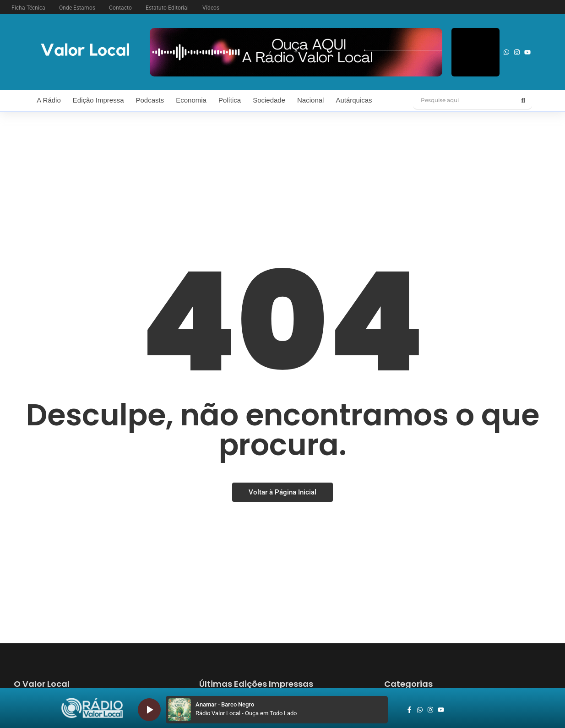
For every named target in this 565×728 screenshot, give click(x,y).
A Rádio (49, 100)
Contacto (120, 8)
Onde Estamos (77, 8)
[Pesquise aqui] (464, 100)
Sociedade (269, 100)
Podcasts (150, 100)
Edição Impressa (98, 100)
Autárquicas (354, 100)
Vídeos (211, 8)
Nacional (310, 100)
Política (230, 100)
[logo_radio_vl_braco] (92, 708)
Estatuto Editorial (167, 8)
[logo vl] (85, 51)
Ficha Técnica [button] (28, 8)
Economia (191, 100)
